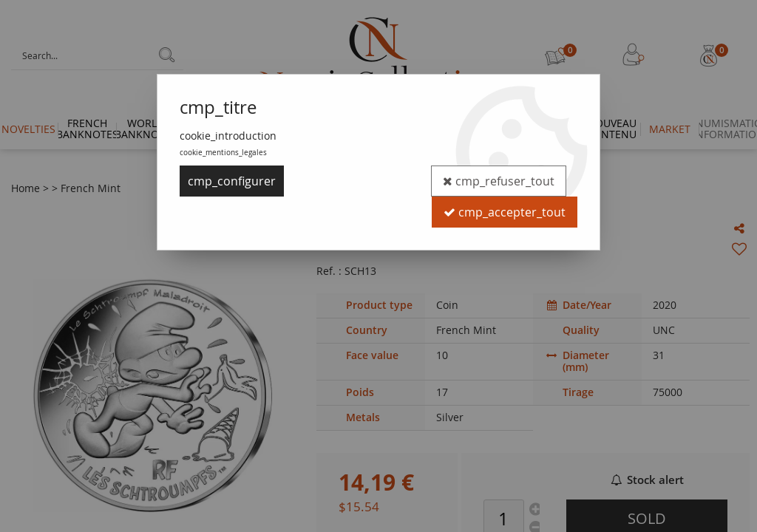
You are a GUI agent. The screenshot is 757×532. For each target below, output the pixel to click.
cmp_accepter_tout (505, 212)
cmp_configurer (232, 181)
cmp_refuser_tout (499, 181)
